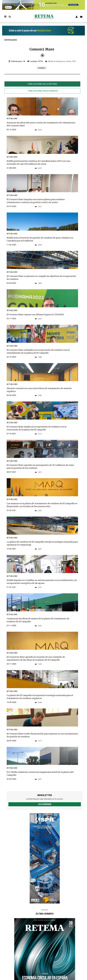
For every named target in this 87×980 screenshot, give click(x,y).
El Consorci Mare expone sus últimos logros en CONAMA (35, 314)
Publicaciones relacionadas (43, 91)
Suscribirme (45, 804)
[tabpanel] (42, 443)
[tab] (42, 84)
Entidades (11, 40)
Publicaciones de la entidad (42, 84)
